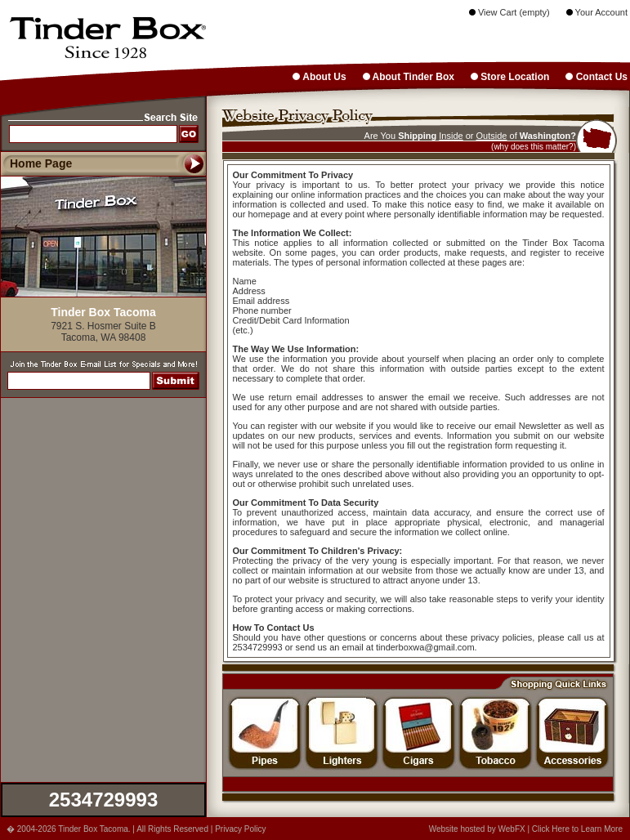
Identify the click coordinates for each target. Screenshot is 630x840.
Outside (492, 136)
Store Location (510, 77)
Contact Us (596, 77)
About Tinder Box (409, 77)
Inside (451, 136)
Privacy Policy (240, 829)
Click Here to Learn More (577, 829)
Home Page (41, 163)
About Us (319, 77)
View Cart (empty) (509, 12)
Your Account (597, 12)
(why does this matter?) (534, 147)
